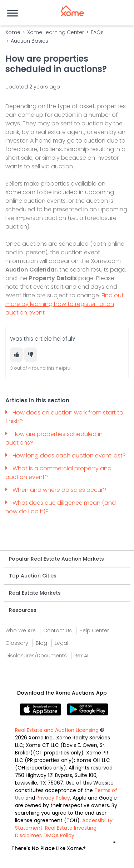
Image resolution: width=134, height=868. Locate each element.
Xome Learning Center (56, 32)
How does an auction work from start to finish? (64, 417)
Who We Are (21, 630)
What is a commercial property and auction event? (58, 473)
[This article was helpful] (16, 355)
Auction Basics (29, 41)
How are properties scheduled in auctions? (54, 438)
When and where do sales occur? (60, 490)
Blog (41, 643)
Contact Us (58, 630)
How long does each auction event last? (70, 455)
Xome (13, 32)
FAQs (97, 32)
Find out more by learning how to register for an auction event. (64, 304)
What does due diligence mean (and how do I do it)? (61, 507)
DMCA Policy (59, 835)
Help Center (94, 630)
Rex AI (81, 656)
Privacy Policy (53, 798)
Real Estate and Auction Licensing (57, 730)
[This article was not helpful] (31, 355)
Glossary (17, 643)
